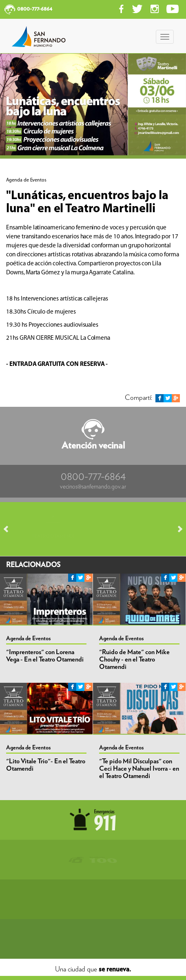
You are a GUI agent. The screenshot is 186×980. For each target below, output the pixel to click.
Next (176, 529)
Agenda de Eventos (28, 639)
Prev (10, 529)
